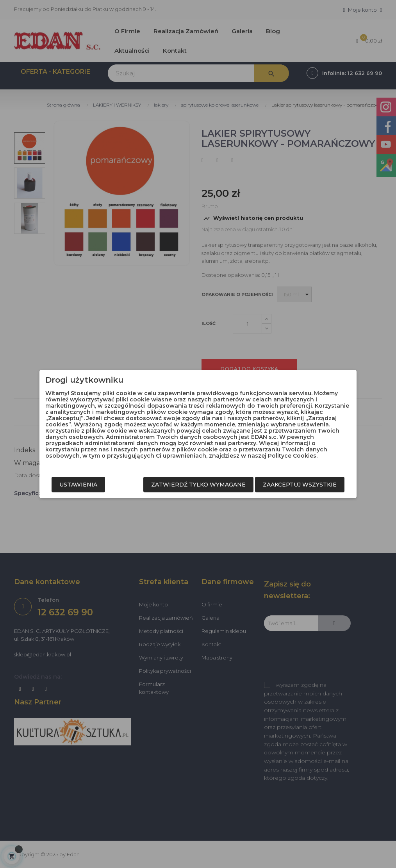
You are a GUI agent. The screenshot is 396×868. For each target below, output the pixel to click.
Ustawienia (78, 485)
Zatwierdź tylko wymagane (198, 485)
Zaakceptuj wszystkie (300, 485)
